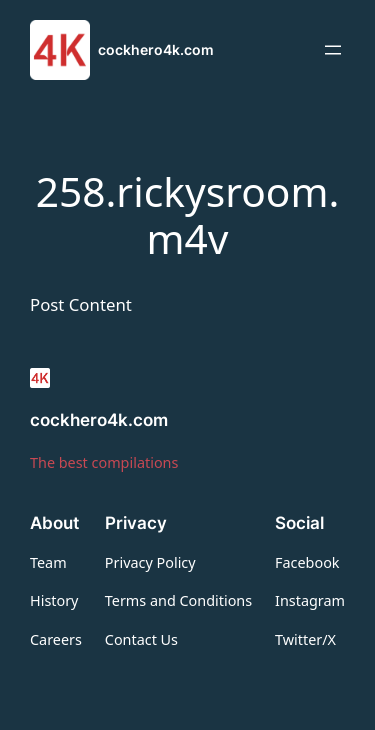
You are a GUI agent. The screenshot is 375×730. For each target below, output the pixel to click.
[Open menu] (333, 50)
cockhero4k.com (156, 49)
